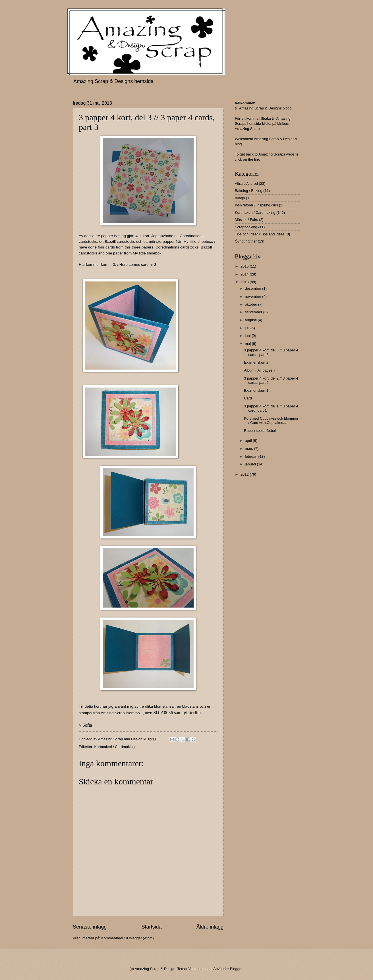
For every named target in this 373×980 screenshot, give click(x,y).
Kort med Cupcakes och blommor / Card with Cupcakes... (271, 420)
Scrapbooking (246, 227)
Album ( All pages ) (259, 370)
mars (249, 448)
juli (247, 328)
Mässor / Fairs (246, 220)
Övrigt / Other (246, 241)
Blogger (236, 969)
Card (248, 398)
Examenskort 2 (256, 362)
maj (248, 344)
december (253, 288)
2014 (245, 274)
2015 (245, 266)
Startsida (151, 927)
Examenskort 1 (256, 390)
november (253, 296)
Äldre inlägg (210, 927)
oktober (251, 304)
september (254, 312)
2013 (245, 282)
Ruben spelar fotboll (260, 431)
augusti (251, 320)
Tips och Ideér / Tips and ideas (260, 234)
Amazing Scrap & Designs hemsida (113, 81)
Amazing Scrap (247, 129)
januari (251, 464)
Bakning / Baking (249, 191)
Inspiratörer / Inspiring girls (256, 205)
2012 (245, 474)
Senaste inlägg (90, 927)
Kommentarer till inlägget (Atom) (128, 938)
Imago (240, 198)
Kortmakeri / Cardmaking (114, 747)
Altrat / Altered (246, 184)
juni (248, 336)
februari (251, 456)
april (249, 441)
